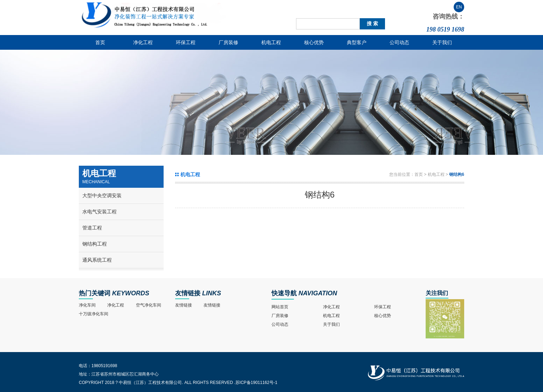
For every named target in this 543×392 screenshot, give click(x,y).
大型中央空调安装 (102, 195)
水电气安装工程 (99, 212)
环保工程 (186, 42)
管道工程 (92, 228)
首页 (100, 42)
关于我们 (442, 42)
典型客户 (357, 42)
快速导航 (284, 293)
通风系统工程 (97, 260)
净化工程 (143, 42)
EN (459, 7)
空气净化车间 (149, 305)
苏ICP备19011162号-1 (256, 383)
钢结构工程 (95, 244)
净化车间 (87, 305)
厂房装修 (228, 42)
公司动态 (399, 42)
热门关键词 (95, 293)
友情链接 (188, 293)
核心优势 (314, 42)
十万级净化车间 (94, 314)
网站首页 (280, 307)
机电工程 (271, 42)
